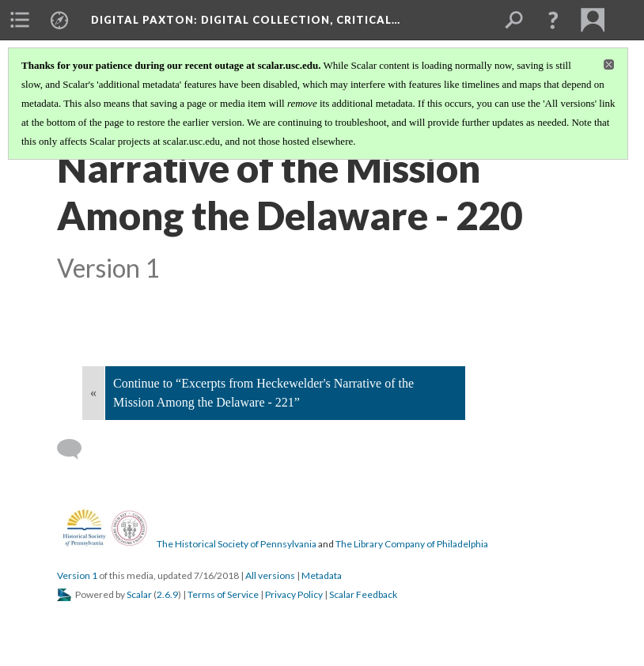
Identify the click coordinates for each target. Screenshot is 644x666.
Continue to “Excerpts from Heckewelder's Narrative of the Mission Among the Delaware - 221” (263, 393)
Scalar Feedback (363, 594)
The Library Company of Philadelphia (412, 544)
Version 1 (77, 575)
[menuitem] (20, 20)
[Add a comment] (76, 449)
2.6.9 (167, 594)
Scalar (139, 594)
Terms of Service (223, 594)
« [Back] (93, 393)
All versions (270, 575)
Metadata (322, 575)
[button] (553, 20)
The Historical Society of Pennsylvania (237, 544)
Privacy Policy (294, 594)
